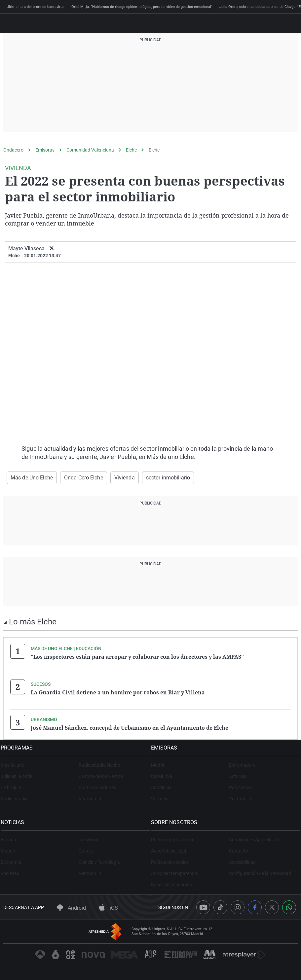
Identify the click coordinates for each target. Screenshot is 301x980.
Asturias (238, 774)
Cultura (86, 849)
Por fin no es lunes (97, 785)
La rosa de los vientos (101, 774)
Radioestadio (17, 796)
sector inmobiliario (152, 477)
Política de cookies (173, 860)
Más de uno (15, 763)
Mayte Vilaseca (26, 248)
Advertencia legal (171, 849)
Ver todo (90, 796)
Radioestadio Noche (99, 763)
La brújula (14, 785)
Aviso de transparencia (177, 871)
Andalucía (164, 785)
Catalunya (165, 774)
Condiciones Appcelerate (254, 837)
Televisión (89, 837)
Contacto (239, 849)
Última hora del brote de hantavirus (36, 7)
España (11, 837)
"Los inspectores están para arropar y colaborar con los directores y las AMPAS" (137, 656)
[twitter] (52, 248)
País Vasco (240, 785)
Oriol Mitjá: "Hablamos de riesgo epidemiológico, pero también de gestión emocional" (142, 7)
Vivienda (113, 477)
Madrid (161, 763)
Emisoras (45, 150)
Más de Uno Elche (29, 477)
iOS (109, 905)
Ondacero (13, 150)
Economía (14, 860)
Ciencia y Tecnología (99, 860)
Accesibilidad (242, 860)
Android (72, 905)
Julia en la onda (19, 774)
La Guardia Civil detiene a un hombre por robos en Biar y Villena (118, 691)
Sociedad (13, 871)
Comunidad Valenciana (90, 150)
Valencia (163, 796)
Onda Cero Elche (76, 477)
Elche (131, 150)
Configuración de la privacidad (260, 871)
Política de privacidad (176, 837)
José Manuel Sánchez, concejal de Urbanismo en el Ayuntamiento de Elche (130, 726)
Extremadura (242, 763)
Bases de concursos (174, 882)
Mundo (11, 849)
